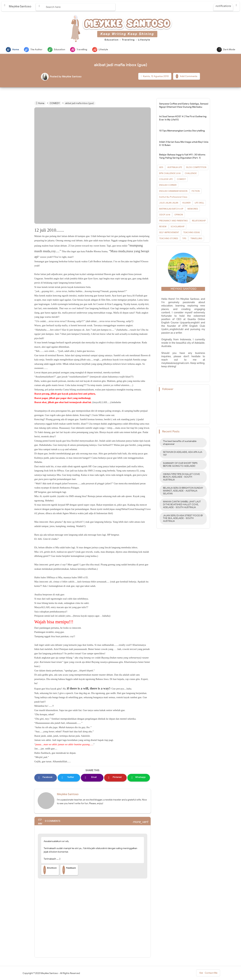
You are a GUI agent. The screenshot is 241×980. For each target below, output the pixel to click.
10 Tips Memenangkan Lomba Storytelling (182, 131)
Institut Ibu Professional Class (173, 197)
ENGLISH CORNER (168, 185)
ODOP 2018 (165, 215)
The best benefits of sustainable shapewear (180, 443)
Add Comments (187, 77)
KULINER (186, 203)
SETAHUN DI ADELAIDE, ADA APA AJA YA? (183, 454)
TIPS (184, 239)
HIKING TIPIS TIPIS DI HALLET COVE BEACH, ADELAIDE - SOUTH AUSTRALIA (181, 477)
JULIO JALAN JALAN (169, 203)
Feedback (69, 870)
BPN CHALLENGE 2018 (170, 174)
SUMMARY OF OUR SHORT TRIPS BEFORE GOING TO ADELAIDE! (180, 465)
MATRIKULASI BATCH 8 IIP (171, 209)
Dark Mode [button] (226, 50)
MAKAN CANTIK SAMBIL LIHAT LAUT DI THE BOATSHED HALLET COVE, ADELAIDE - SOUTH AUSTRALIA (182, 505)
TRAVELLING (196, 239)
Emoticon (50, 870)
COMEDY (181, 179)
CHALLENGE (191, 174)
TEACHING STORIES (169, 239)
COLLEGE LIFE (166, 179)
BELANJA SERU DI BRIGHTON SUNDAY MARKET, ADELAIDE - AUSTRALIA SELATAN (183, 491)
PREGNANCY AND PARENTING (173, 221)
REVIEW (163, 227)
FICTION (196, 191)
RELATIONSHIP (199, 221)
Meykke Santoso (68, 795)
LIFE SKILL (199, 203)
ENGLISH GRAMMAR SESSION (173, 191)
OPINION (179, 215)
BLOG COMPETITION (196, 168)
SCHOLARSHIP (178, 227)
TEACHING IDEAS (192, 233)
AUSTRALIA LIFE (175, 168)
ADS (161, 168)
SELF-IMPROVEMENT (169, 233)
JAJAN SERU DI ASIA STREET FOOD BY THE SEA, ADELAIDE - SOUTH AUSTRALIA (183, 519)
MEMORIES (193, 209)
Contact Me (208, 974)
